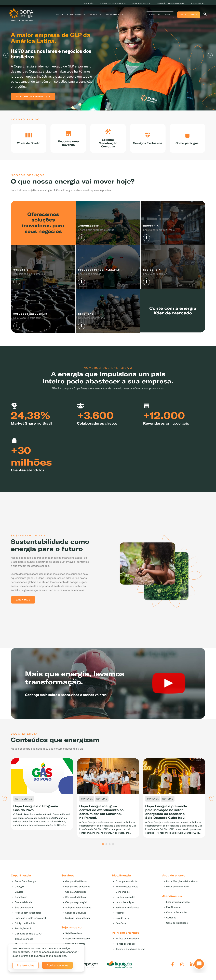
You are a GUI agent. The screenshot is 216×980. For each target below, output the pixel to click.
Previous (6, 55)
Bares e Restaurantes (127, 892)
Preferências (26, 965)
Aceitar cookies (57, 965)
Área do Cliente (158, 16)
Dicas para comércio (126, 886)
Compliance (21, 902)
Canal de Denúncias (177, 917)
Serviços (96, 16)
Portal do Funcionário (177, 892)
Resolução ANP (23, 933)
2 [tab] (106, 849)
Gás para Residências (76, 886)
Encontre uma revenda (113, 3)
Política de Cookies (126, 949)
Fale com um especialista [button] (33, 97)
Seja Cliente (187, 16)
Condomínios (123, 897)
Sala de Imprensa (24, 912)
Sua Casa (121, 928)
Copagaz (19, 892)
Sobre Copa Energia (25, 886)
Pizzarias (120, 918)
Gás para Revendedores (78, 892)
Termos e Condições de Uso (130, 954)
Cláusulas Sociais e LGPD (28, 939)
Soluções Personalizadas (78, 912)
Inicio (60, 16)
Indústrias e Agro (125, 907)
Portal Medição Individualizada (182, 886)
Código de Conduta (25, 928)
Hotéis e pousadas (125, 902)
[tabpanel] (108, 55)
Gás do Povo (122, 923)
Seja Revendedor (74, 938)
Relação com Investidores (28, 918)
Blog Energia (115, 16)
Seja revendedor (142, 3)
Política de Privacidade (127, 943)
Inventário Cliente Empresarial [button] (30, 923)
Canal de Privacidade (177, 928)
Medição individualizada (171, 3)
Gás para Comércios (76, 897)
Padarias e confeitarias (127, 912)
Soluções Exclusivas (76, 918)
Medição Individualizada (78, 923)
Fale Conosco (173, 912)
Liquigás (19, 897)
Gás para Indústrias (76, 902)
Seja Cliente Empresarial (78, 943)
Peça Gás (89, 3)
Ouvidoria (171, 923)
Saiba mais (23, 605)
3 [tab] (110, 849)
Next (210, 55)
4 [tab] (113, 849)
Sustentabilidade (24, 907)
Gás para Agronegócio (77, 907)
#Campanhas (198, 3)
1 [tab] (103, 849)
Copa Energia (77, 16)
